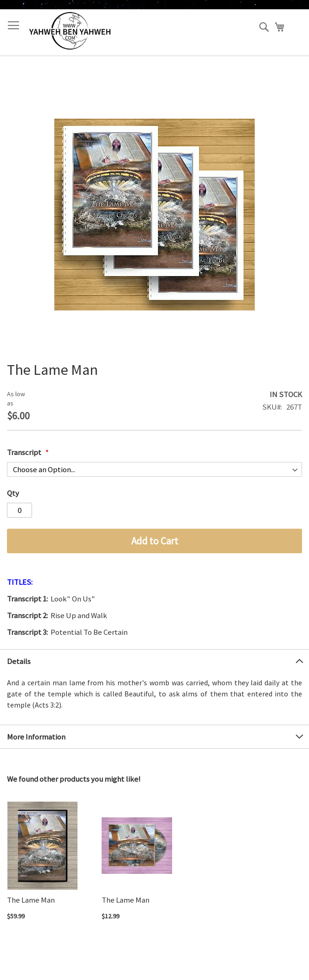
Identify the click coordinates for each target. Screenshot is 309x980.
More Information (36, 737)
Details (19, 661)
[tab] (154, 661)
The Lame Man (31, 900)
